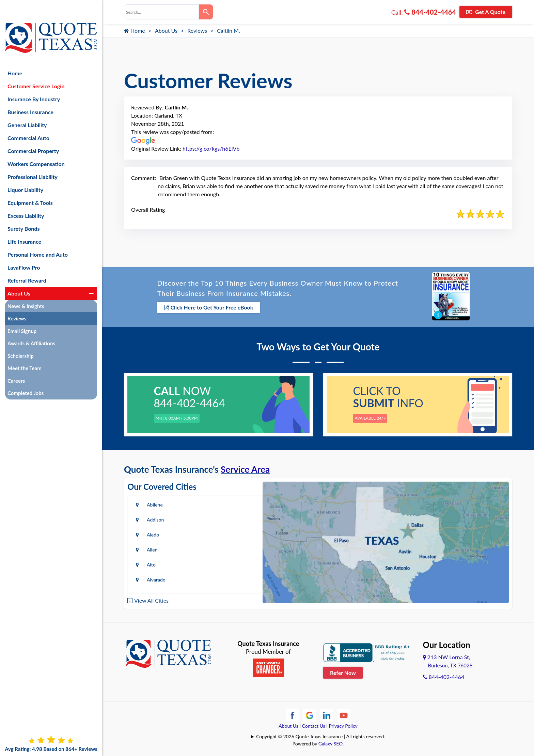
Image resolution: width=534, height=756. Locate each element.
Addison (229, 503)
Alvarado (229, 533)
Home (135, 31)
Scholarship (21, 338)
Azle (225, 563)
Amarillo (155, 548)
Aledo (153, 518)
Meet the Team (25, 351)
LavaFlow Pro (24, 250)
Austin (154, 563)
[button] (91, 276)
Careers (16, 363)
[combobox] (161, 12)
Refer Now (343, 671)
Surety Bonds (24, 211)
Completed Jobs (26, 376)
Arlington (230, 548)
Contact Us (314, 724)
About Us (166, 31)
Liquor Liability (25, 172)
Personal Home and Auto (38, 237)
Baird (152, 578)
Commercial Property (33, 133)
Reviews (197, 31)
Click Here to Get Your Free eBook (209, 307)
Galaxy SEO (331, 742)
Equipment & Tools (30, 185)
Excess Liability (26, 198)
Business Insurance (30, 94)
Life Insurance (24, 224)
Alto (151, 533)
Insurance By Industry (34, 81)
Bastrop (228, 578)
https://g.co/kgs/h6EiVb (211, 148)
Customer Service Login (36, 68)
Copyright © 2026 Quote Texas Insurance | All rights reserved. (321, 735)
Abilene (155, 503)
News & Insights (26, 288)
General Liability (27, 107)
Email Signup (22, 313)
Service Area (245, 468)
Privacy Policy (343, 724)
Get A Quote (486, 12)
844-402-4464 (430, 12)
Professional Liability (33, 159)
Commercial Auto (28, 120)
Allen (225, 518)
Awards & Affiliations (31, 326)
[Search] (206, 12)
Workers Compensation (36, 146)
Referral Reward (27, 263)
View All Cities (151, 599)
